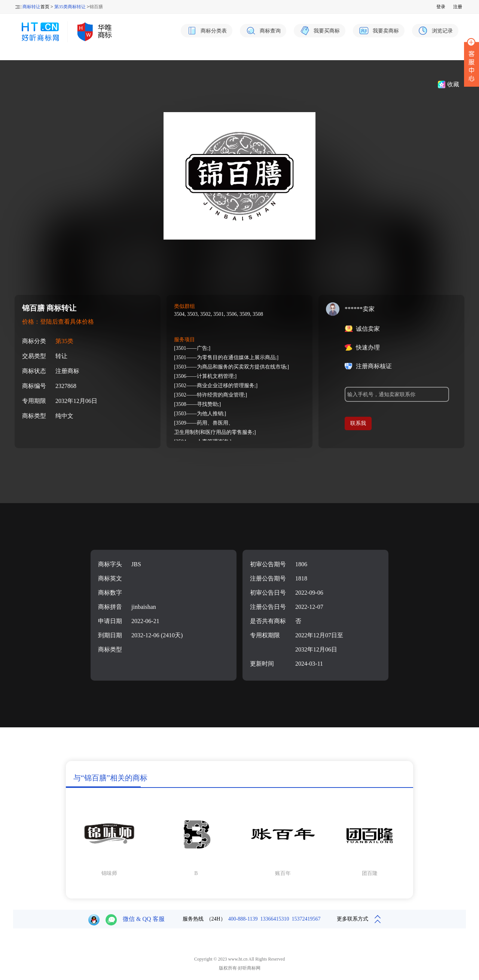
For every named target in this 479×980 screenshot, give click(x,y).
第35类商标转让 (70, 7)
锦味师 (109, 873)
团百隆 (370, 873)
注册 (458, 7)
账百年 (283, 873)
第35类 (64, 341)
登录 (441, 7)
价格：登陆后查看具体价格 (58, 322)
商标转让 (31, 7)
